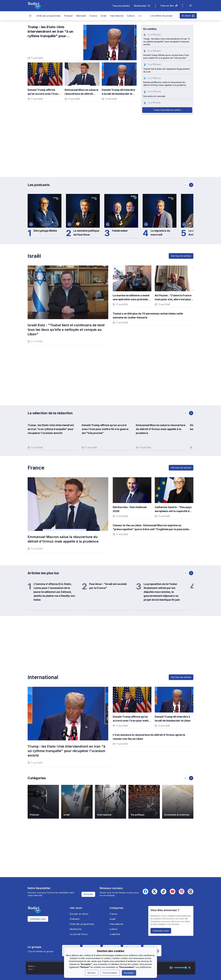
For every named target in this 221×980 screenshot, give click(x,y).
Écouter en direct (79, 914)
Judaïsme (115, 934)
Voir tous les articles (181, 256)
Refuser (92, 973)
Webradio (81, 16)
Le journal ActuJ (79, 934)
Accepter (129, 973)
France (93, 16)
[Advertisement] (111, 143)
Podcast (68, 16)
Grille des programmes (48, 16)
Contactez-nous (38, 919)
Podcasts (75, 919)
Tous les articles (121, 6)
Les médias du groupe (163, 16)
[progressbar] (180, 968)
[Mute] (171, 968)
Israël (103, 16)
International (117, 16)
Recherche (76, 929)
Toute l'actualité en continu (167, 110)
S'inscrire (88, 894)
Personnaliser (110, 973)
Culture (131, 16)
